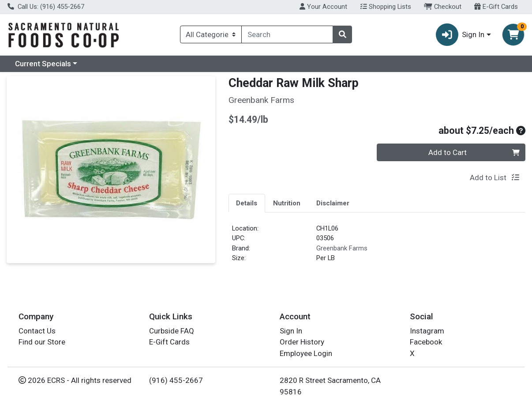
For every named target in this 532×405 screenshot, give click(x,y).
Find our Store (42, 342)
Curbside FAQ (172, 331)
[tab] (247, 203)
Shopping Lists (386, 7)
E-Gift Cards (496, 7)
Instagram (427, 331)
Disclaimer (333, 203)
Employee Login (306, 353)
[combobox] (287, 34)
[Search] (287, 34)
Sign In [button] (460, 35)
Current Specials (43, 64)
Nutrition (287, 203)
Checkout (443, 7)
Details (247, 203)
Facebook (426, 342)
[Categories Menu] (211, 34)
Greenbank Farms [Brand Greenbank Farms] (342, 248)
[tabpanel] (377, 247)
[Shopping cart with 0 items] (513, 35)
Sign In (291, 331)
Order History (302, 342)
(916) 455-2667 (176, 380)
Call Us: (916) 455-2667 (46, 7)
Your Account (323, 7)
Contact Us (37, 331)
